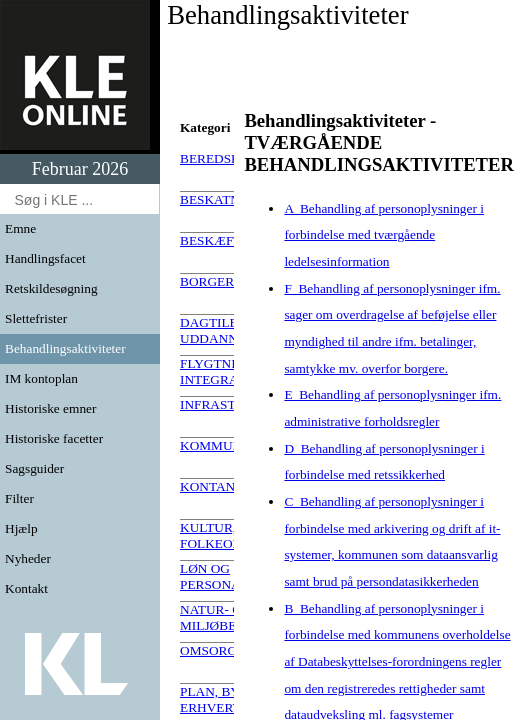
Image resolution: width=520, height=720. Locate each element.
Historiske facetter (54, 438)
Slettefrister (36, 318)
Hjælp (21, 528)
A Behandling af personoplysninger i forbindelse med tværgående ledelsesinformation (384, 235)
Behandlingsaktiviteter (65, 348)
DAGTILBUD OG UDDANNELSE (230, 330)
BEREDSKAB (219, 158)
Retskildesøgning (51, 288)
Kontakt (26, 588)
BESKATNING (222, 199)
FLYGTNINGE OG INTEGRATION (233, 371)
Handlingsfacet (45, 258)
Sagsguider (34, 468)
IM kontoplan (41, 378)
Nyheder (28, 558)
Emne (20, 228)
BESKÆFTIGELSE (233, 240)
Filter (19, 498)
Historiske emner (50, 408)
